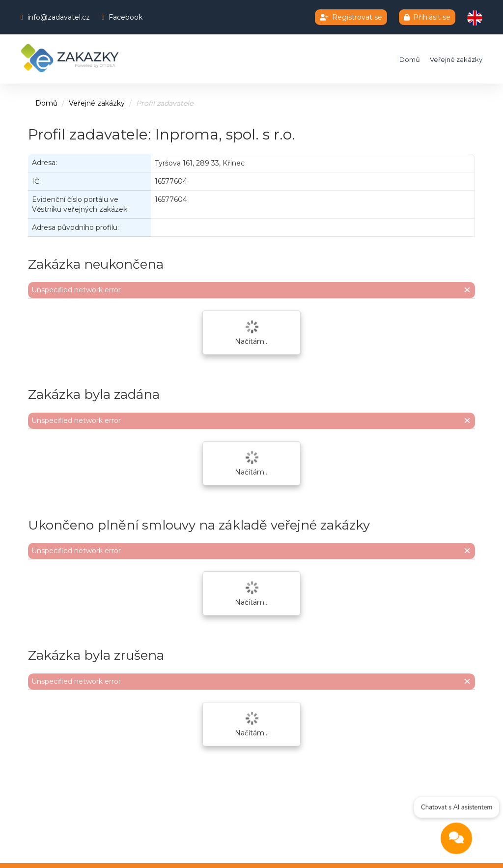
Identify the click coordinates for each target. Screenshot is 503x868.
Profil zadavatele (165, 103)
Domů (410, 59)
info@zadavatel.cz (59, 17)
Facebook (126, 17)
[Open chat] (456, 840)
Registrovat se (351, 17)
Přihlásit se (427, 17)
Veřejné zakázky (456, 59)
